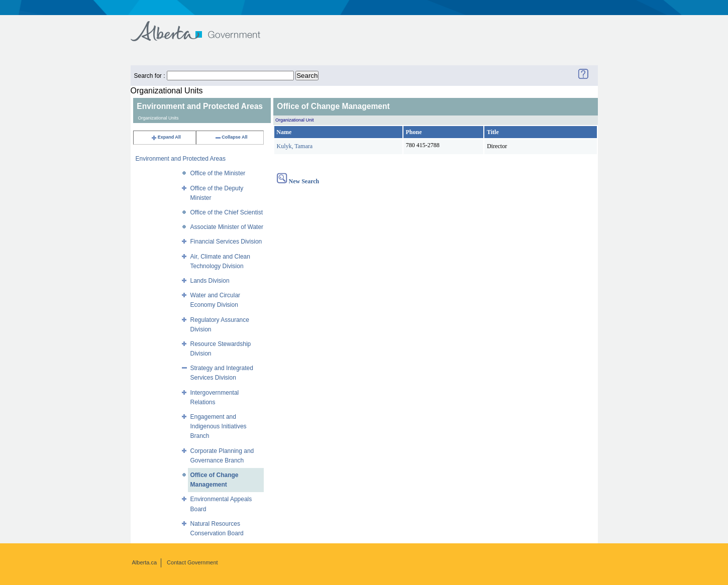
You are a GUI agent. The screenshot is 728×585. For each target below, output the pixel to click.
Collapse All (231, 137)
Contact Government (192, 562)
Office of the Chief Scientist (227, 212)
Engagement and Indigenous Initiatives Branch (219, 426)
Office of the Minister (218, 173)
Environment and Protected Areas (181, 159)
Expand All (166, 137)
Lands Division (210, 281)
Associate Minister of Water (227, 227)
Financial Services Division (226, 242)
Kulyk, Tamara (295, 146)
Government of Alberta (204, 26)
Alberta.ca (145, 562)
